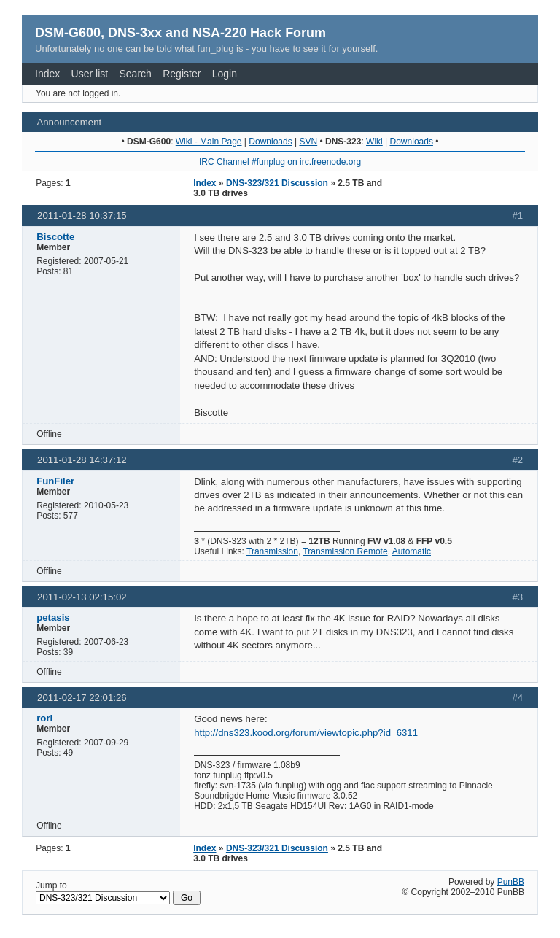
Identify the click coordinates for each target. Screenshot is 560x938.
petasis (53, 617)
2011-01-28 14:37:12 (82, 460)
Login (225, 74)
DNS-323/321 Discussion (277, 183)
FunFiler (55, 481)
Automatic (412, 551)
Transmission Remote (345, 551)
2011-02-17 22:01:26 (82, 698)
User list (90, 74)
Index (47, 74)
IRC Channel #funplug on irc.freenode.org (280, 162)
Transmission (272, 551)
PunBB (511, 882)
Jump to (118, 893)
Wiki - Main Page (209, 142)
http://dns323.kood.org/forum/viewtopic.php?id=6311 (306, 733)
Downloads (270, 142)
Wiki (374, 142)
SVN (308, 142)
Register (182, 74)
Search (136, 74)
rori (44, 718)
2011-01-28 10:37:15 (82, 216)
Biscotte (55, 237)
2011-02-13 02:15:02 (82, 597)
